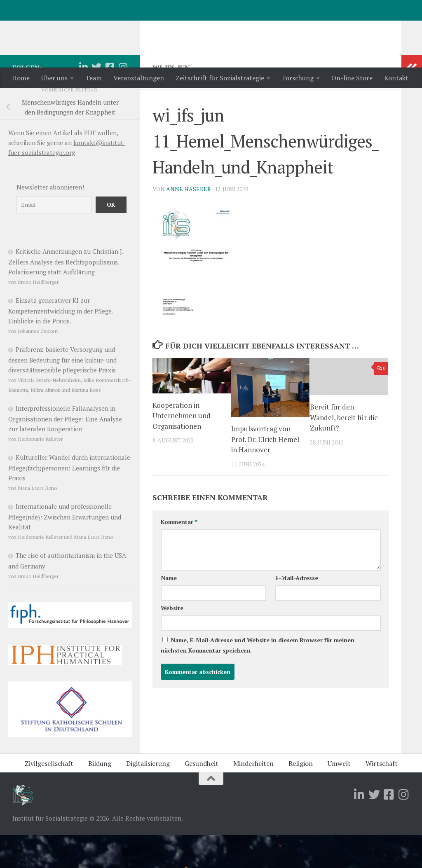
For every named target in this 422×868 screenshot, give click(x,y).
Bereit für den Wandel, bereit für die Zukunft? (344, 450)
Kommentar (179, 555)
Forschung (298, 78)
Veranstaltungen (139, 78)
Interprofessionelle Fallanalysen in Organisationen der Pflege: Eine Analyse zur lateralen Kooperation (65, 452)
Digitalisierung (148, 796)
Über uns (54, 78)
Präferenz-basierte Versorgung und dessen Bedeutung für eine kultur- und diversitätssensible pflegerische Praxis (62, 393)
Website (172, 641)
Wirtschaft (382, 796)
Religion (301, 796)
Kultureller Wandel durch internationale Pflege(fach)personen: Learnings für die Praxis (69, 501)
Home (21, 78)
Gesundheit (202, 796)
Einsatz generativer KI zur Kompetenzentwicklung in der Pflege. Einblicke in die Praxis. (61, 344)
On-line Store (352, 78)
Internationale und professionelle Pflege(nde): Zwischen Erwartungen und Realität (65, 550)
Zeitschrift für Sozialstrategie (220, 78)
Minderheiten (253, 796)
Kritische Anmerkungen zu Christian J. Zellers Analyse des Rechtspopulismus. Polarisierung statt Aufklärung (66, 295)
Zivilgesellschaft (49, 796)
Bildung (100, 796)
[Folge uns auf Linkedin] (83, 100)
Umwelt (339, 796)
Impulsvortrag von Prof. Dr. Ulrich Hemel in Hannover (265, 472)
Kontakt (396, 78)
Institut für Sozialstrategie (120, 28)
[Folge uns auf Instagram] (123, 100)
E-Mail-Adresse (297, 611)
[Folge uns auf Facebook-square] (110, 100)
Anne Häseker (189, 222)
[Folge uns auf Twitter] (96, 100)
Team (94, 78)
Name (169, 611)
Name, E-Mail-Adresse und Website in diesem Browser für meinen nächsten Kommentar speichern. (258, 678)
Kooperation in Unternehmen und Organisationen (182, 449)
